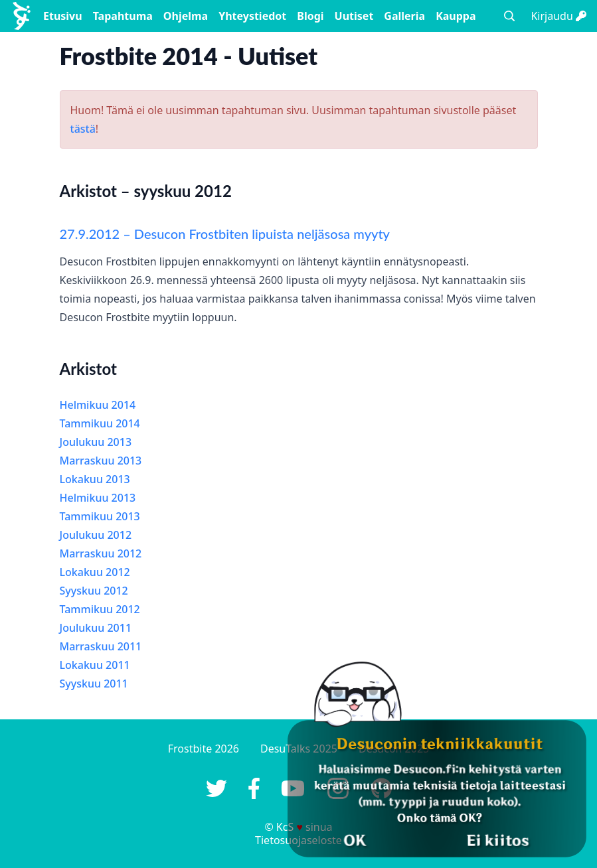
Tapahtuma (123, 16)
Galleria (404, 16)
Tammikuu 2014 (100, 423)
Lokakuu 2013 (95, 479)
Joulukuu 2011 (96, 628)
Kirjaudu (558, 16)
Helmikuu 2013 (98, 498)
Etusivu (63, 16)
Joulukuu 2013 (96, 442)
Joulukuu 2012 (96, 535)
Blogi (310, 16)
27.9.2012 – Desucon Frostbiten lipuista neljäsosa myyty (225, 234)
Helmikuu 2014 (98, 405)
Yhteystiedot (252, 16)
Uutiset (354, 16)
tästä (83, 129)
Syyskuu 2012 (94, 591)
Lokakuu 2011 (95, 665)
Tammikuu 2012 (100, 609)
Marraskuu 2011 (101, 646)
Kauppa (456, 16)
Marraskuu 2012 (101, 553)
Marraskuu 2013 (101, 461)
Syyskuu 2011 (94, 684)
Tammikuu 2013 (100, 516)
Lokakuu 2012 (95, 572)
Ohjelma (186, 16)
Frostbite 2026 (204, 749)
